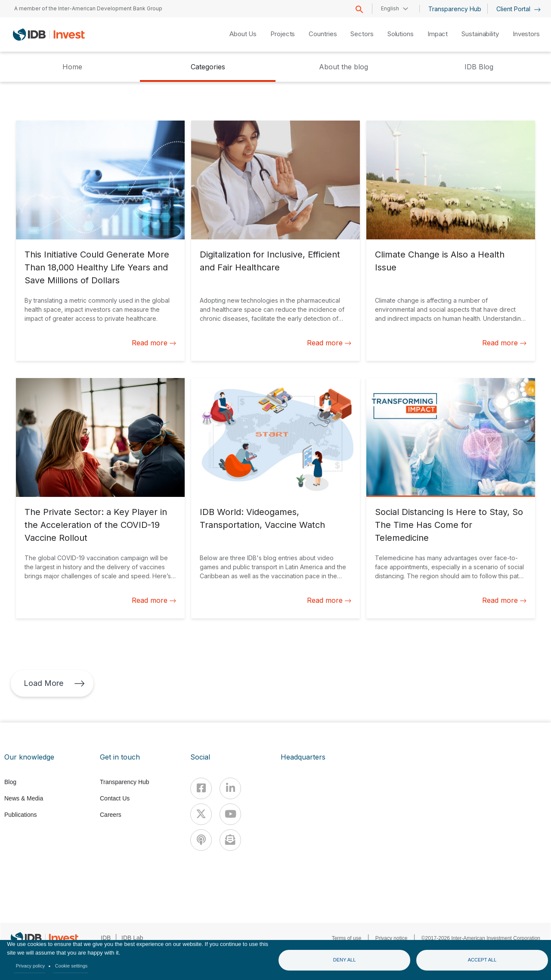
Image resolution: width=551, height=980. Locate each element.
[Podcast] (201, 840)
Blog (10, 782)
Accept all (482, 960)
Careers (111, 815)
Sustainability (480, 34)
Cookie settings (71, 966)
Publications (21, 815)
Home (72, 67)
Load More (54, 683)
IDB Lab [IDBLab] (132, 938)
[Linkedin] (230, 788)
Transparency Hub (455, 9)
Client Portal (518, 9)
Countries (323, 34)
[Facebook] (201, 788)
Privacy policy (31, 966)
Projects (283, 34)
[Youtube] (230, 814)
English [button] (390, 8)
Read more (154, 343)
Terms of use (347, 938)
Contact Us (115, 798)
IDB (106, 938)
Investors (526, 34)
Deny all (345, 960)
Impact (438, 34)
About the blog (344, 67)
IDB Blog (479, 67)
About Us (243, 34)
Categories (208, 67)
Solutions (401, 34)
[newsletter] (230, 840)
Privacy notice (392, 938)
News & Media (24, 798)
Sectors (362, 34)
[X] (201, 814)
